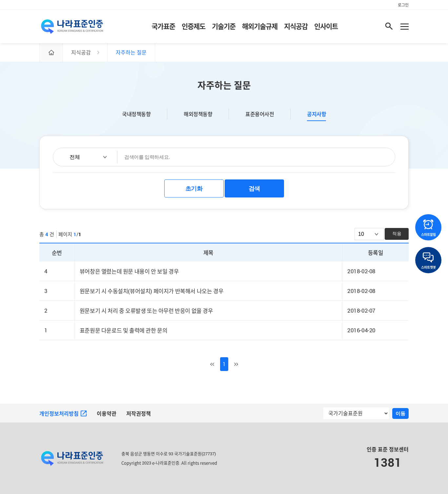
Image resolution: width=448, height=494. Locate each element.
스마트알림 (428, 228)
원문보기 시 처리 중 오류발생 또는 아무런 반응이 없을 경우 (146, 311)
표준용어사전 (260, 114)
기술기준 (224, 26)
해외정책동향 (198, 114)
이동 (400, 413)
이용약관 (107, 414)
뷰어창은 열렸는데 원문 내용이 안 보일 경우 (129, 271)
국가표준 (163, 26)
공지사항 (316, 114)
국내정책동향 (136, 114)
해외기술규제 (260, 26)
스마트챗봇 (428, 261)
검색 (254, 189)
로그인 (403, 5)
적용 (397, 234)
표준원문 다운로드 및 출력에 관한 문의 (124, 330)
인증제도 (193, 26)
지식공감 (296, 26)
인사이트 (326, 26)
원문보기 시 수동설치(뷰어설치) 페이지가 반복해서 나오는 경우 (152, 291)
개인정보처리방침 (63, 414)
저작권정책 (139, 414)
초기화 (194, 189)
